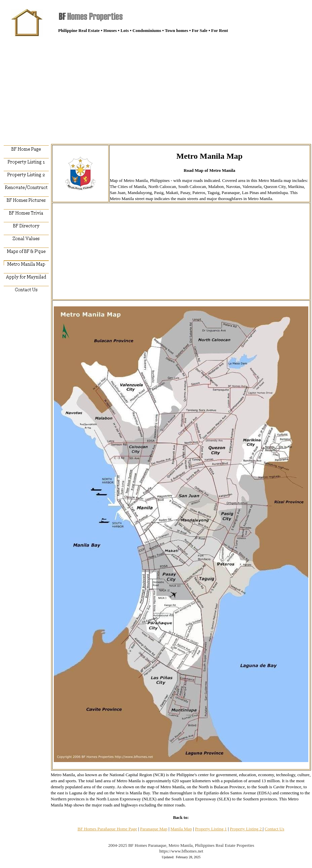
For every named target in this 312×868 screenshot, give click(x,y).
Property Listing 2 (246, 829)
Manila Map (181, 829)
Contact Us (274, 829)
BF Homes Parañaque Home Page (107, 829)
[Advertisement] (156, 87)
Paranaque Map (154, 829)
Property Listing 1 (211, 829)
